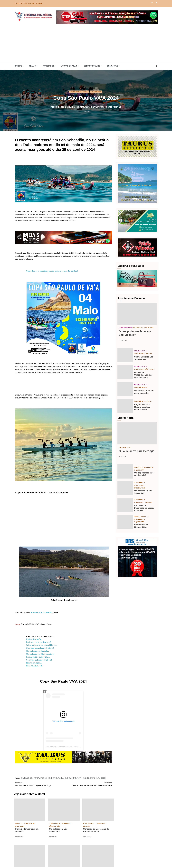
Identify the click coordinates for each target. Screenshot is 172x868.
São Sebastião (97, 92)
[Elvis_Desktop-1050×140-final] (63, 237)
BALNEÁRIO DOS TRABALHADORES (34, 778)
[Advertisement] (86, 42)
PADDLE (68, 778)
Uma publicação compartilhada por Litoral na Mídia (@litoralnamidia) (72, 747)
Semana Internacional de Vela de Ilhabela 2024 (88, 784)
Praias (32, 66)
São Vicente (124, 330)
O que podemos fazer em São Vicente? (137, 314)
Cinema (137, 522)
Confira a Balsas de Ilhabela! (39, 660)
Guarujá (138, 356)
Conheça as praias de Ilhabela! (40, 648)
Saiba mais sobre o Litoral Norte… (42, 645)
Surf (130, 452)
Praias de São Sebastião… (38, 657)
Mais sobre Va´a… (34, 639)
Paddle (86, 92)
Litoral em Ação (69, 66)
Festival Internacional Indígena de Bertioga (39, 784)
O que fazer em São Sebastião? (64, 810)
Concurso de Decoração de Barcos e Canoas (98, 810)
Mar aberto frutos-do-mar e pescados (125, 394)
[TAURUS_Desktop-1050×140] (63, 757)
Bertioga (123, 452)
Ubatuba (87, 826)
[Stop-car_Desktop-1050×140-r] (107, 17)
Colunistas (112, 66)
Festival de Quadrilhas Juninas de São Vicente (125, 376)
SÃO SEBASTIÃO (89, 778)
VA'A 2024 (101, 778)
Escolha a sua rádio (35, 666)
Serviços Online (92, 66)
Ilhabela (19, 824)
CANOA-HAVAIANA (56, 778)
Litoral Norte (75, 92)
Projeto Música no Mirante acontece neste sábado (125, 410)
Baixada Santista (126, 328)
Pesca (145, 392)
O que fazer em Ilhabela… (38, 651)
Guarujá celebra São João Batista (125, 358)
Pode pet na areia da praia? (39, 642)
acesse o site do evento (41, 612)
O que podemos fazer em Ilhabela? (30, 810)
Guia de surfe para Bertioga (137, 438)
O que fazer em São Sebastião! (40, 654)
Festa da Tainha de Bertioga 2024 (64, 856)
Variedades (48, 66)
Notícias (18, 66)
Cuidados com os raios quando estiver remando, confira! (52, 271)
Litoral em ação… (34, 663)
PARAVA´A (77, 778)
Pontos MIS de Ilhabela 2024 (30, 856)
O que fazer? (20, 826)
